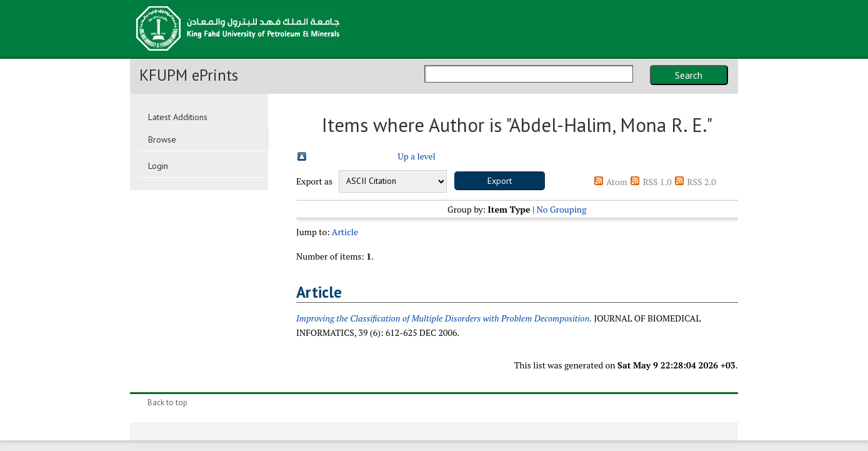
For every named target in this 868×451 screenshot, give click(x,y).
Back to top (167, 403)
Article (345, 232)
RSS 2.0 (702, 182)
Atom (617, 182)
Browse (162, 139)
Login (158, 166)
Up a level (416, 156)
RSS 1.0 (657, 182)
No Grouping (562, 209)
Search (689, 75)
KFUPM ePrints (189, 75)
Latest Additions (178, 117)
